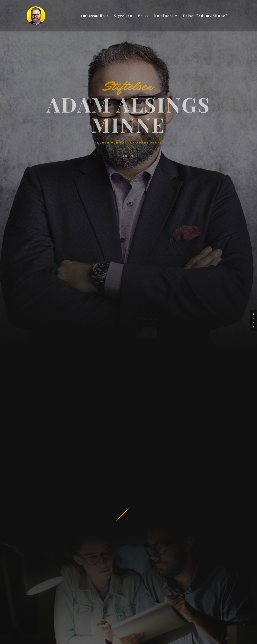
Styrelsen (123, 16)
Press (143, 16)
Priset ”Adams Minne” (205, 16)
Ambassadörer (94, 16)
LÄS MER (128, 150)
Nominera (164, 16)
